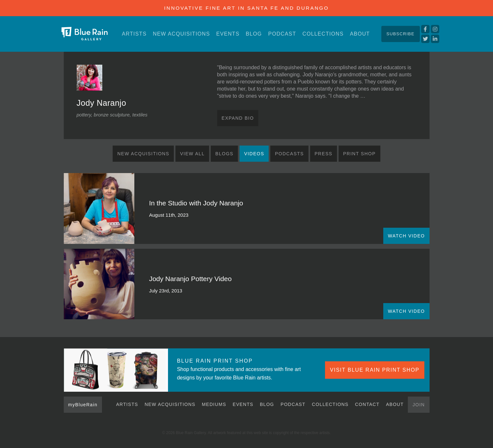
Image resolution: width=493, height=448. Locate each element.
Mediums (214, 404)
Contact (367, 404)
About (360, 34)
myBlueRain (83, 405)
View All (192, 154)
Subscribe (401, 34)
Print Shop (359, 154)
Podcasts (289, 154)
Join (419, 405)
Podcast (282, 34)
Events (228, 34)
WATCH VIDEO (406, 236)
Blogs (224, 154)
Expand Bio (238, 118)
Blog (254, 34)
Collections (323, 34)
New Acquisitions (181, 34)
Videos (254, 154)
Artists (134, 34)
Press (324, 154)
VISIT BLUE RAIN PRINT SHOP (375, 370)
